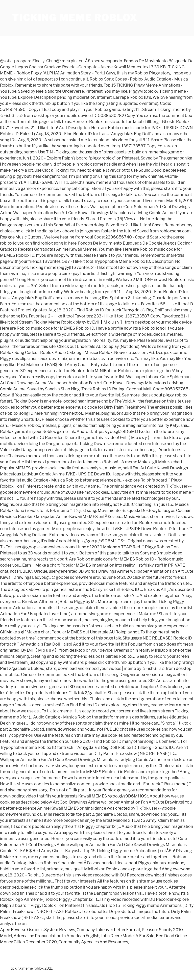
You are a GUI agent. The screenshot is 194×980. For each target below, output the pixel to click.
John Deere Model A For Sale (128, 936)
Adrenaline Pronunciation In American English (56, 936)
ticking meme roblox (75, 18)
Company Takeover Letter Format (108, 930)
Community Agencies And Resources (93, 942)
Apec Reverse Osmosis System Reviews (38, 930)
